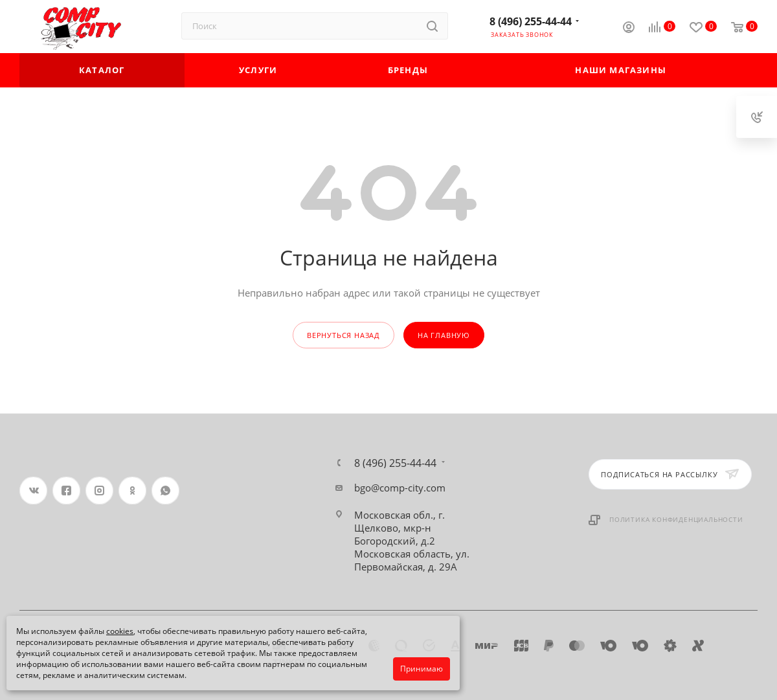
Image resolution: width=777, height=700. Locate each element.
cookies (120, 631)
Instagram (99, 491)
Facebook (66, 491)
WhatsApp (165, 491)
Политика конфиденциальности (676, 519)
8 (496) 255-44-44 (531, 21)
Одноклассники (132, 491)
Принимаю (422, 669)
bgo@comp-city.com (400, 488)
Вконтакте (33, 491)
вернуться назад (343, 335)
